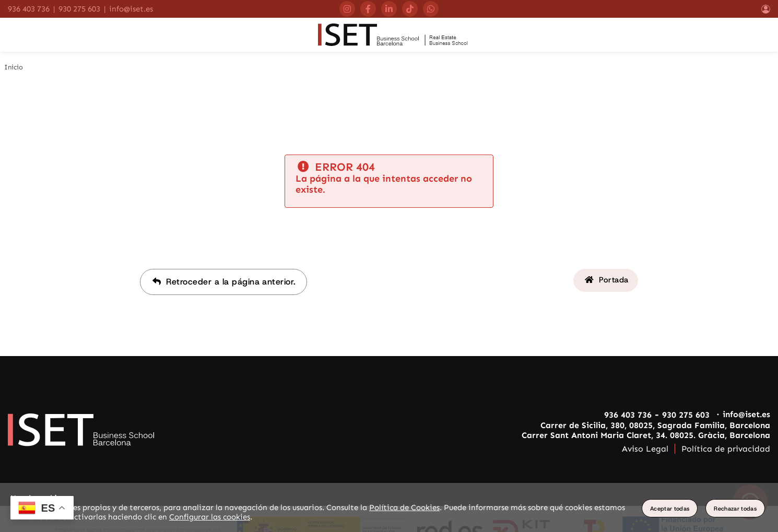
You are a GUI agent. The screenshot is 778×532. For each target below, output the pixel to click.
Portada (605, 295)
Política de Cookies (404, 507)
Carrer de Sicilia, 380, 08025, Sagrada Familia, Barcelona (655, 438)
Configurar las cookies (210, 517)
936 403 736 (29, 9)
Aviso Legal (645, 462)
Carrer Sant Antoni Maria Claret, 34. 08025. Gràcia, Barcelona (646, 448)
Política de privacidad (726, 462)
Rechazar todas (735, 509)
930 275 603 (79, 9)
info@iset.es (131, 9)
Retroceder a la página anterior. (222, 295)
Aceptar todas (670, 509)
